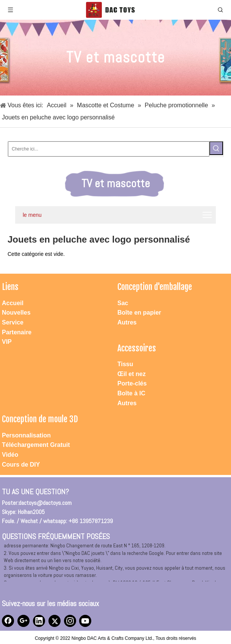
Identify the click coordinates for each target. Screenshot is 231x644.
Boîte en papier (139, 313)
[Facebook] (8, 621)
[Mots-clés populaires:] (216, 148)
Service (13, 322)
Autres (127, 322)
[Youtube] (85, 621)
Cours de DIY (21, 465)
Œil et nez (132, 374)
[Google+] (23, 621)
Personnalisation (26, 435)
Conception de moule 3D (40, 419)
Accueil (13, 303)
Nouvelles (16, 313)
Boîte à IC (131, 393)
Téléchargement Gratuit (36, 445)
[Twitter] (55, 621)
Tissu (125, 364)
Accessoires (137, 348)
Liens (10, 287)
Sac (123, 303)
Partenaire (17, 332)
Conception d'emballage (155, 287)
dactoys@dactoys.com (45, 503)
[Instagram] (70, 621)
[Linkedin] (39, 621)
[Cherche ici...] (109, 149)
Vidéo (10, 455)
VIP (7, 342)
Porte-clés (132, 383)
